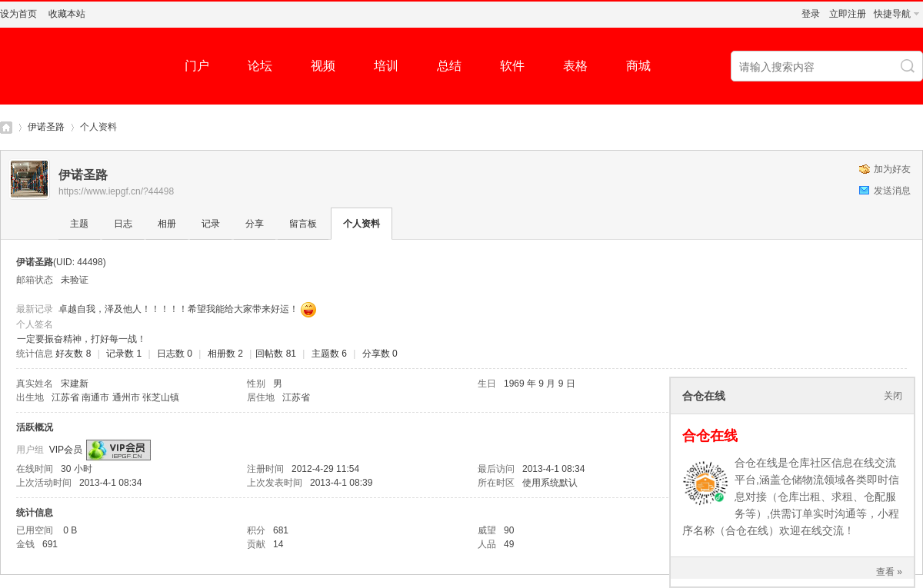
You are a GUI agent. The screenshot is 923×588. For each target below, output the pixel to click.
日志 (123, 224)
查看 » (889, 572)
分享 (255, 224)
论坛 (260, 66)
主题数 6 (329, 354)
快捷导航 (892, 14)
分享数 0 (380, 354)
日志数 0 (175, 354)
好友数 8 (73, 354)
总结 (449, 66)
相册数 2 (225, 354)
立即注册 (848, 14)
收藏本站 (67, 14)
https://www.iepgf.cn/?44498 (116, 191)
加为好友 (892, 169)
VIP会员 (66, 450)
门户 (197, 66)
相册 (167, 224)
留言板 (303, 224)
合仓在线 (710, 436)
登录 (811, 14)
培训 (386, 66)
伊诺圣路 (46, 127)
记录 (211, 224)
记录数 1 (124, 354)
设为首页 (18, 14)
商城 (638, 66)
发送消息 (892, 191)
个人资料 (362, 224)
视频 (323, 66)
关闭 (893, 396)
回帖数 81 (276, 354)
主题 (79, 224)
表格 (575, 66)
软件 (512, 66)
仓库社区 (6, 127)
